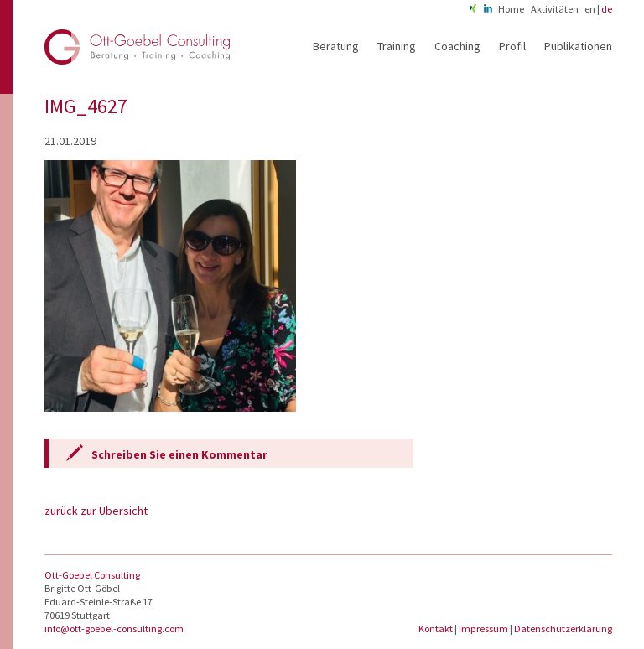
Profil (512, 46)
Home (511, 9)
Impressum (484, 628)
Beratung (336, 46)
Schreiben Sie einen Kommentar (179, 454)
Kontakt (436, 628)
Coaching (457, 46)
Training (397, 46)
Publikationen (578, 46)
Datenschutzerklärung (563, 628)
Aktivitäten (555, 9)
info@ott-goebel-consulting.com (114, 628)
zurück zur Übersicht (96, 511)
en (590, 9)
